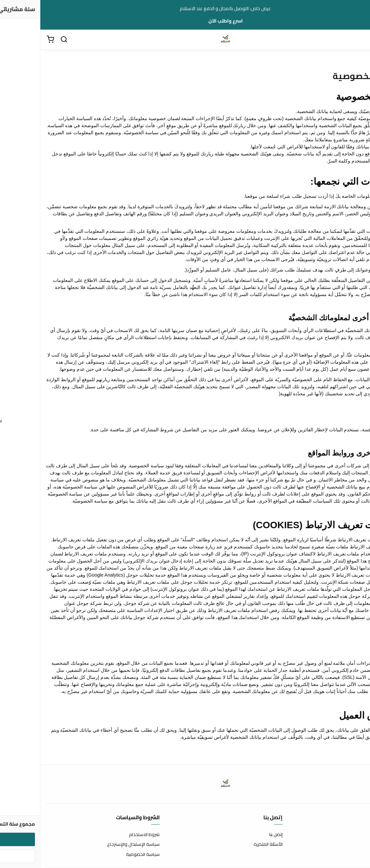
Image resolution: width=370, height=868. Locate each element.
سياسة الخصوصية (102, 855)
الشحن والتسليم (351, 855)
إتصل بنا (236, 835)
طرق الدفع (355, 844)
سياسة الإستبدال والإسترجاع (93, 844)
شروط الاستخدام (104, 835)
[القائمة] (360, 40)
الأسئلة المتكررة (228, 844)
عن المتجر (356, 835)
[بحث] (24, 40)
